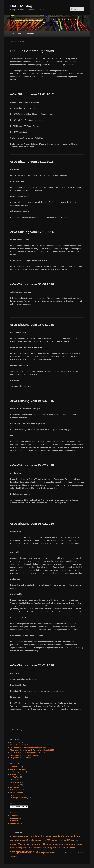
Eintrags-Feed (16, 818)
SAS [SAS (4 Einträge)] (29, 848)
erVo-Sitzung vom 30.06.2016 (32, 284)
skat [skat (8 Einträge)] (54, 848)
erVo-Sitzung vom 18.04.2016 (32, 325)
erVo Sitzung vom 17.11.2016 (32, 232)
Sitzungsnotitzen (19, 772)
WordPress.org (16, 823)
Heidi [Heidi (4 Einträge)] (61, 840)
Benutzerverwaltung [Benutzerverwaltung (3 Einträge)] (17, 840)
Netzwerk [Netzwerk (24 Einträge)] (49, 844)
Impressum (30, 34)
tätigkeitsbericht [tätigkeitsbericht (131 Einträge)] (24, 852)
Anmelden (14, 816)
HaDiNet (13, 774)
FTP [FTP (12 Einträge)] (48, 840)
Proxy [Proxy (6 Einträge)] (20, 848)
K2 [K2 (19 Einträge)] (69, 840)
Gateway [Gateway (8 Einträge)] (55, 840)
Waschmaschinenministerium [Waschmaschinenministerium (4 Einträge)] (67, 853)
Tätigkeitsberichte (20, 798)
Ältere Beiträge (16, 730)
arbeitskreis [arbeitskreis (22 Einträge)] (40, 836)
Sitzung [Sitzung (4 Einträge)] (50, 848)
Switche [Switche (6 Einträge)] (72, 848)
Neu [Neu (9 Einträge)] (56, 844)
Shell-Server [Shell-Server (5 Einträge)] (42, 848)
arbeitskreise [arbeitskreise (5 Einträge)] (52, 836)
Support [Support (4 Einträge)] (66, 848)
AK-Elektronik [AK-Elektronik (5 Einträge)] (18, 836)
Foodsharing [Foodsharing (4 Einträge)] (38, 840)
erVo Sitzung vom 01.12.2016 (32, 162)
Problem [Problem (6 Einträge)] (14, 848)
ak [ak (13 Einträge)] (11, 836)
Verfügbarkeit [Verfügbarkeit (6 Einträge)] (44, 853)
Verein (13, 795)
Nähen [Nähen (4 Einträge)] (61, 845)
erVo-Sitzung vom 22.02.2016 (32, 465)
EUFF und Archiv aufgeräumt (32, 51)
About (20, 34)
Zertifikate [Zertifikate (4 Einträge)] (14, 857)
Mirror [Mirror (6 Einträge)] (36, 844)
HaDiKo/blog (21, 6)
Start (13, 34)
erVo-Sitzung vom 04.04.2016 (32, 401)
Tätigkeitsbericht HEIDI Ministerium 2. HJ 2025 (28, 753)
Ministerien (15, 787)
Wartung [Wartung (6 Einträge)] (53, 853)
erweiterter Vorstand (18, 769)
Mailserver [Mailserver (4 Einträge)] (14, 845)
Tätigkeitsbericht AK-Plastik (21, 758)
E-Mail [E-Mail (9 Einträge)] (30, 840)
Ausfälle (16, 777)
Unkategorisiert (16, 790)
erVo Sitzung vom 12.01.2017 (32, 94)
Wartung (16, 785)
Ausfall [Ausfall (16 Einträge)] (61, 836)
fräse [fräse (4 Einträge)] (44, 840)
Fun (14, 780)
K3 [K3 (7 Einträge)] (72, 840)
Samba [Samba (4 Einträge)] (25, 848)
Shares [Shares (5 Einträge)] (34, 848)
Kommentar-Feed (17, 821)
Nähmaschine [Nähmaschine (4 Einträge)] (68, 845)
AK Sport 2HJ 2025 (17, 742)
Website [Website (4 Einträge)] (81, 853)
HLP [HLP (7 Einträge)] (65, 840)
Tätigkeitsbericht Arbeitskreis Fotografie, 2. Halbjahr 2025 (32, 750)
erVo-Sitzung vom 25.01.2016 (32, 665)
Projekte (16, 782)
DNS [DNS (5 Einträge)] (25, 840)
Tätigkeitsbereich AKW (19, 745)
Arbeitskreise (15, 767)
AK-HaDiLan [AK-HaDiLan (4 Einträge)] (28, 836)
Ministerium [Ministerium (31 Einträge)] (26, 844)
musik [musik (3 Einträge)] (41, 845)
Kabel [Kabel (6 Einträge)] (76, 840)
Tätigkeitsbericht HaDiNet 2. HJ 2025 (24, 755)
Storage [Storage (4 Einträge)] (59, 848)
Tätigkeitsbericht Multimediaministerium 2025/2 (28, 747)
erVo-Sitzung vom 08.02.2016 (32, 524)
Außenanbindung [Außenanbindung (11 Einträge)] (74, 836)
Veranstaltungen (16, 793)
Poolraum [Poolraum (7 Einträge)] (78, 844)
